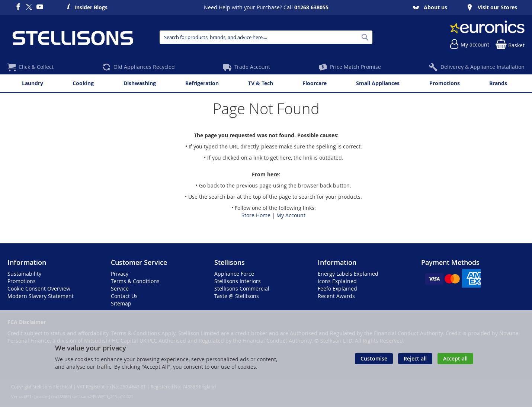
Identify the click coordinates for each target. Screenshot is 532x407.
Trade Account (252, 67)
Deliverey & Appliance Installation (483, 67)
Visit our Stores (497, 7)
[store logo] (73, 37)
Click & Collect (36, 67)
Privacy (120, 274)
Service (120, 289)
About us (435, 7)
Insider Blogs (91, 6)
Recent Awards (336, 296)
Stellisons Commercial (242, 289)
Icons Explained (337, 281)
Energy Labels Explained (348, 274)
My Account (291, 215)
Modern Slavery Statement (41, 296)
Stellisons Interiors (238, 281)
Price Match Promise (355, 67)
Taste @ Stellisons (237, 296)
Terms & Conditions (135, 281)
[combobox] (266, 37)
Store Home (256, 215)
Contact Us (124, 296)
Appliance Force (234, 274)
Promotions (22, 281)
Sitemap (121, 303)
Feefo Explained (337, 289)
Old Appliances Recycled (144, 67)
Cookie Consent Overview (39, 289)
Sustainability (24, 274)
